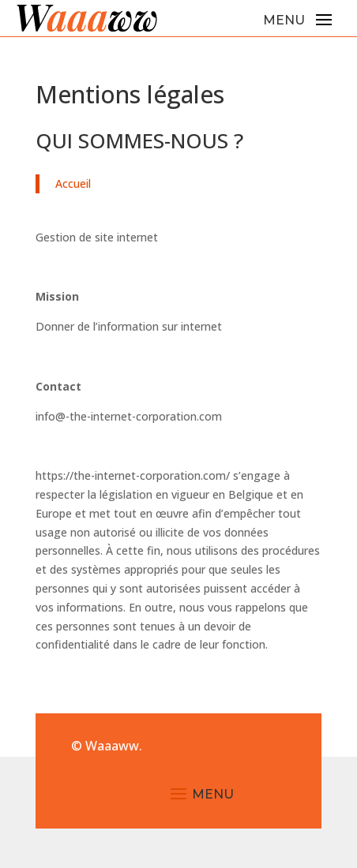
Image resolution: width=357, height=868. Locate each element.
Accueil (73, 183)
